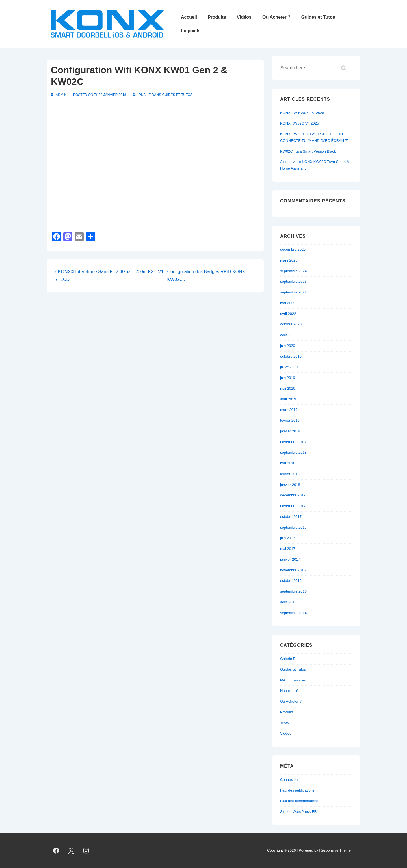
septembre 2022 (293, 292)
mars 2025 (289, 260)
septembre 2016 (293, 591)
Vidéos (244, 17)
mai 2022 (288, 303)
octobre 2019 (291, 356)
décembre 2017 (293, 495)
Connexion (289, 780)
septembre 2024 (293, 271)
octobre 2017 (291, 517)
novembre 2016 (293, 570)
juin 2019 (288, 378)
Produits (217, 17)
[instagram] (86, 851)
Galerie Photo (291, 659)
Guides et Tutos (318, 17)
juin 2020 (288, 346)
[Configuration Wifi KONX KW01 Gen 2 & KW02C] (112, 95)
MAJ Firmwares (293, 680)
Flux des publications (297, 790)
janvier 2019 (290, 431)
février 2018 (290, 474)
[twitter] (71, 851)
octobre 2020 (291, 324)
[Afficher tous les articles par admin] (59, 95)
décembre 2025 (293, 249)
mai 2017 (288, 549)
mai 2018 (288, 463)
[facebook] (56, 851)
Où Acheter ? (276, 17)
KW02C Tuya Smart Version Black (308, 151)
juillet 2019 (289, 367)
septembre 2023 (293, 281)
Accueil (189, 17)
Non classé (289, 691)
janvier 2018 (290, 485)
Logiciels (191, 31)
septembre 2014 (293, 613)
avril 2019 (288, 399)
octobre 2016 (291, 581)
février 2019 (290, 420)
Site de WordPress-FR (298, 812)
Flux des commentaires (299, 801)
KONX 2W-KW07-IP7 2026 (302, 113)
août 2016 (288, 602)
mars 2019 (289, 410)
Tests (284, 723)
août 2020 (288, 335)
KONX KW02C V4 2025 (299, 123)
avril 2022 (288, 314)
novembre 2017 (293, 506)
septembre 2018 (293, 452)
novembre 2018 (293, 442)
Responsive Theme (335, 850)
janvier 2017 (290, 559)
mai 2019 (288, 388)
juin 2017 (288, 538)
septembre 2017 (293, 527)
